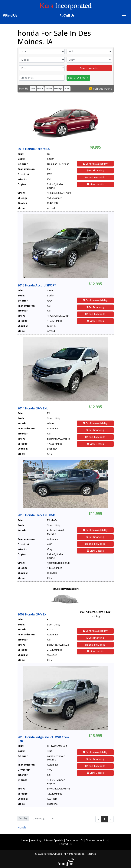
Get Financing (95, 170)
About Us (102, 840)
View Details (95, 184)
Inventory (36, 840)
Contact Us (65, 844)
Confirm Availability (95, 164)
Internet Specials (54, 840)
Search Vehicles (89, 68)
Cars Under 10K (75, 840)
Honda (22, 827)
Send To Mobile (95, 177)
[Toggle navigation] (124, 15)
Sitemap (92, 854)
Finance (90, 840)
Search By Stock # (78, 78)
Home (25, 840)
